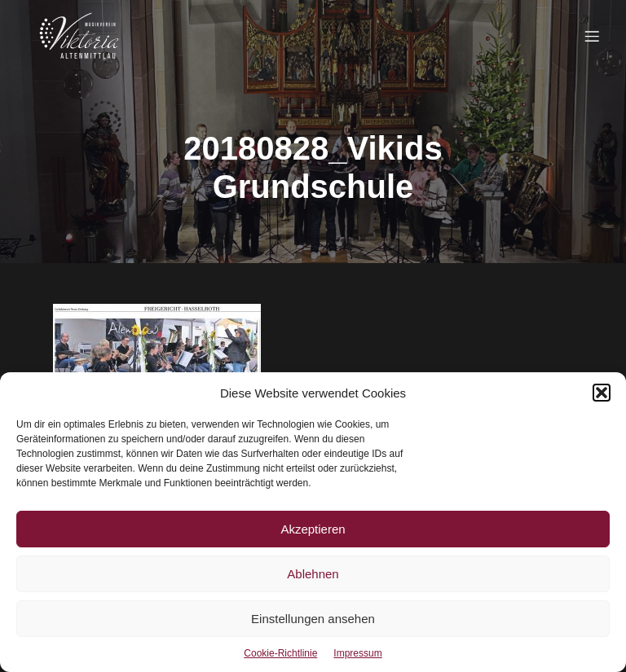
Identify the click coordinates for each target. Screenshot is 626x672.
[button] (602, 393)
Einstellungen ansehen (313, 619)
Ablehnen (313, 574)
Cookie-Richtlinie (280, 653)
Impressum (357, 653)
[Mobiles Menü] (592, 36)
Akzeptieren (313, 529)
